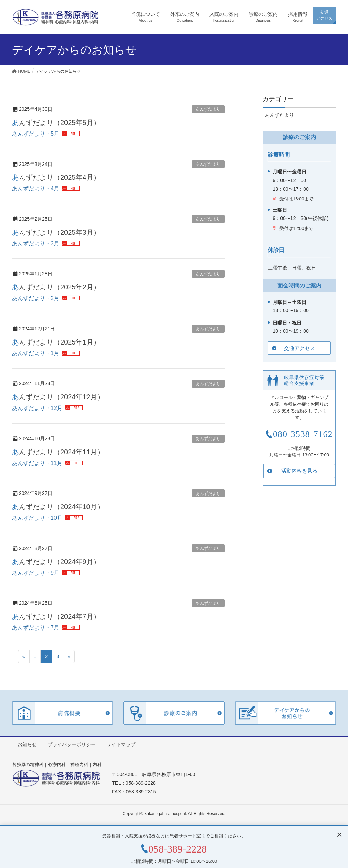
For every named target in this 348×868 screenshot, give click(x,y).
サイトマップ (121, 744)
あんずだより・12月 (37, 408)
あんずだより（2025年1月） (56, 342)
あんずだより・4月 (36, 188)
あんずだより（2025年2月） (56, 287)
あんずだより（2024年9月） (56, 562)
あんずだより (208, 109)
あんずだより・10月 (37, 518)
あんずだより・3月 (36, 244)
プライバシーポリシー (72, 744)
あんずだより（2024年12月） (58, 397)
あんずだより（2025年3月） (56, 232)
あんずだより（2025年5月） (56, 123)
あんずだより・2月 (36, 298)
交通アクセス (299, 348)
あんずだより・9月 (36, 573)
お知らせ (27, 744)
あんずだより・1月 (36, 353)
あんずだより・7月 (36, 628)
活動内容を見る (299, 471)
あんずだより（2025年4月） (56, 177)
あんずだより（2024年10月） (58, 507)
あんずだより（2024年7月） (56, 616)
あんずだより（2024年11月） (58, 452)
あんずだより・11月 (37, 463)
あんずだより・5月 (36, 134)
